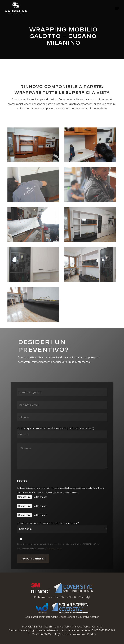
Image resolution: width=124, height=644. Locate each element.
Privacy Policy (55, 549)
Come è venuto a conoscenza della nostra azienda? (48, 523)
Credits (91, 634)
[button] (117, 8)
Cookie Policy (63, 627)
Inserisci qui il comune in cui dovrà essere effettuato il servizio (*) (62, 449)
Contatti (97, 627)
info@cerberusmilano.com (69, 634)
